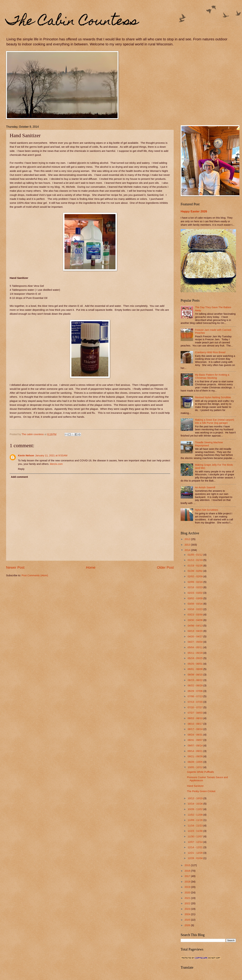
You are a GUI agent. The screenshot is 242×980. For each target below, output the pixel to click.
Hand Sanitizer (195, 786)
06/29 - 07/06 (195, 691)
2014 (188, 550)
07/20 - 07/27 (195, 707)
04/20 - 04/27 (195, 636)
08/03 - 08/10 (195, 718)
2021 (188, 898)
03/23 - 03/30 (195, 615)
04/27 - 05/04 (195, 642)
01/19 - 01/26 (195, 566)
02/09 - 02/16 (195, 582)
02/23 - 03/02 (195, 593)
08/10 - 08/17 (195, 724)
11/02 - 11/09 (195, 815)
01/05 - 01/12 (195, 555)
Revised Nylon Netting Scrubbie (213, 397)
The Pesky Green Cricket (201, 791)
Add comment (19, 477)
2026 (188, 925)
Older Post (165, 567)
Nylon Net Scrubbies (207, 510)
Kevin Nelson (26, 455)
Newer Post (15, 567)
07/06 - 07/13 (195, 696)
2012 (188, 539)
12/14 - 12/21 (195, 847)
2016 (188, 871)
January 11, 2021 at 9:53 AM (51, 455)
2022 (188, 903)
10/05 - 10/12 (195, 767)
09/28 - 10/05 (195, 762)
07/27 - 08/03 (195, 713)
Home (91, 567)
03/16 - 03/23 (195, 609)
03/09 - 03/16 (195, 604)
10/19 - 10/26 (195, 804)
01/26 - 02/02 (195, 571)
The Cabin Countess (72, 22)
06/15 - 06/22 (195, 680)
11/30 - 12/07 (195, 836)
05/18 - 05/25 (195, 658)
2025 (188, 920)
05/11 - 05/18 (195, 653)
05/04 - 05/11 (195, 647)
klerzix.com (56, 464)
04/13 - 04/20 (195, 631)
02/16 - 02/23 (195, 587)
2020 (188, 893)
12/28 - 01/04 (195, 858)
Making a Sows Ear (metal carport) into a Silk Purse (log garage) (215, 421)
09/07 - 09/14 (195, 746)
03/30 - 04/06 (195, 620)
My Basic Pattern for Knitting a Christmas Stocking (212, 376)
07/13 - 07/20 (195, 702)
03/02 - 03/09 (195, 598)
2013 (188, 545)
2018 (188, 882)
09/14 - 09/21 (195, 751)
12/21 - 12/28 (195, 853)
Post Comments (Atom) (35, 575)
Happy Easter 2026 (194, 211)
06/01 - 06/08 (195, 669)
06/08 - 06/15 (195, 675)
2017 (188, 876)
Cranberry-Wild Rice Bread (210, 352)
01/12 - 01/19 (195, 560)
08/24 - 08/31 (195, 735)
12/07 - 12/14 (195, 842)
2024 (188, 914)
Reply (21, 469)
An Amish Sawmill (205, 487)
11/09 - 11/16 (195, 820)
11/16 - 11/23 (195, 826)
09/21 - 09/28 (195, 756)
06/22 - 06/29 (195, 685)
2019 (188, 887)
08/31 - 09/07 (195, 740)
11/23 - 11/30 (195, 831)
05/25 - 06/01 (195, 664)
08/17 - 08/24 (195, 729)
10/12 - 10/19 (195, 798)
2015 (188, 865)
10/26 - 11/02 (195, 809)
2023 (188, 909)
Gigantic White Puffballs (201, 772)
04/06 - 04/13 (195, 626)
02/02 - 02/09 (195, 576)
